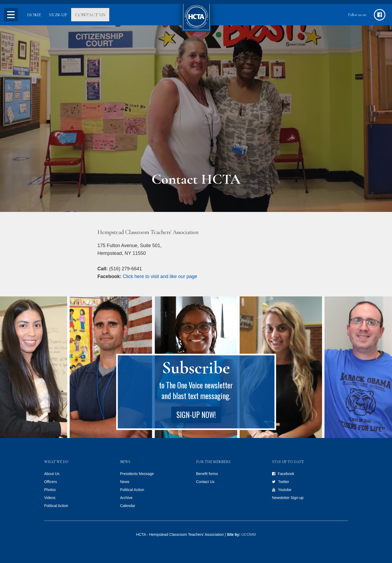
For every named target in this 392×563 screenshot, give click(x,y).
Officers (51, 482)
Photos (50, 490)
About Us (52, 474)
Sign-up (58, 15)
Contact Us (90, 15)
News (125, 482)
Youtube (285, 490)
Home (34, 15)
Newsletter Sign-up (288, 498)
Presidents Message (137, 474)
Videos (50, 498)
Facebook (286, 474)
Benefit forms (207, 474)
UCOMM (249, 534)
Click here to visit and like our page (160, 276)
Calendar (128, 506)
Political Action (56, 506)
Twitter (284, 482)
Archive (126, 498)
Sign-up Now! (196, 415)
